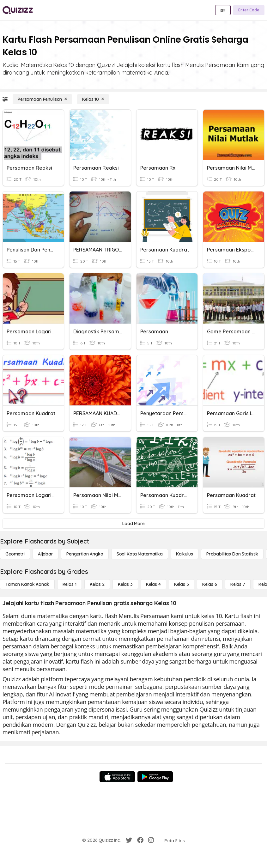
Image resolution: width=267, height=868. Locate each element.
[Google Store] (155, 777)
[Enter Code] (249, 10)
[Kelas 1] (70, 584)
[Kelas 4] (153, 584)
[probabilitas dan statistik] (232, 554)
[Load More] (133, 524)
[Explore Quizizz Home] (18, 10)
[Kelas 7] (238, 584)
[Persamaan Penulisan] (42, 99)
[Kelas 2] (97, 584)
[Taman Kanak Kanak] (27, 584)
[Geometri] (15, 554)
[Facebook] (140, 840)
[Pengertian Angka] (85, 554)
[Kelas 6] (210, 584)
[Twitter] (129, 840)
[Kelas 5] (182, 584)
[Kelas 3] (125, 584)
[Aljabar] (46, 554)
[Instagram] (151, 840)
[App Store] (117, 777)
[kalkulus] (185, 554)
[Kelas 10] (93, 99)
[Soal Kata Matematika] (140, 554)
